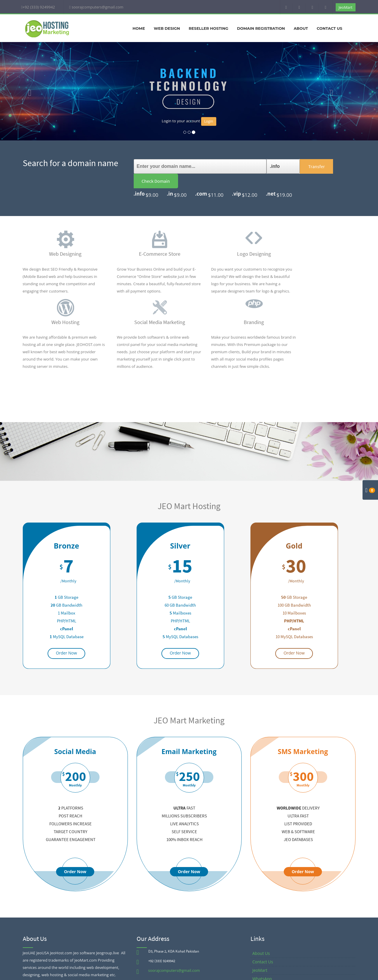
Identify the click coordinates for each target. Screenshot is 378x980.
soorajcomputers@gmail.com (174, 956)
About (301, 28)
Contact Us (329, 28)
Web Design (167, 28)
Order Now (66, 638)
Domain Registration (261, 28)
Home (139, 28)
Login (209, 121)
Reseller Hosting (209, 28)
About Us (261, 939)
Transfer (294, 166)
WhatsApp (262, 964)
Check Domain (333, 166)
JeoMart (345, 7)
